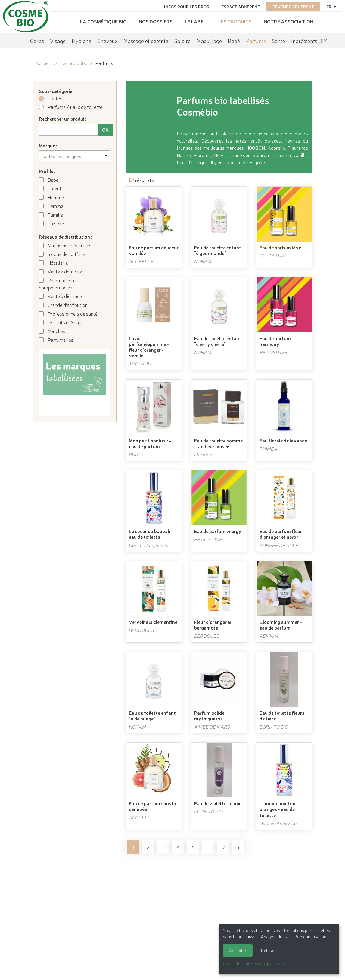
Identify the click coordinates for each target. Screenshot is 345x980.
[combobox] (75, 156)
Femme (51, 206)
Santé (278, 41)
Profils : (47, 171)
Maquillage (209, 41)
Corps (37, 41)
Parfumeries (56, 340)
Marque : (48, 145)
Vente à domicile (60, 271)
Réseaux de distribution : (65, 236)
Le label (196, 21)
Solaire (182, 41)
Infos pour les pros (187, 7)
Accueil (43, 63)
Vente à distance (60, 296)
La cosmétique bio (103, 21)
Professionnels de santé (68, 313)
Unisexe (51, 223)
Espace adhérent (241, 7)
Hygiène (81, 41)
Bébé (234, 41)
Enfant (50, 188)
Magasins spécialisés (65, 245)
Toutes (51, 98)
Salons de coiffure (62, 254)
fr (329, 7)
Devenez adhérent (293, 7)
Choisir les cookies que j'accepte (253, 963)
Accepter (238, 950)
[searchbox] (75, 156)
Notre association (289, 21)
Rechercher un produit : (64, 119)
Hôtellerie (53, 263)
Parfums (256, 41)
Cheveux (107, 41)
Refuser (268, 950)
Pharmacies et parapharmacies (58, 284)
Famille (51, 214)
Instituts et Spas (60, 322)
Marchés (52, 331)
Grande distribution (63, 305)
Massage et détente (146, 41)
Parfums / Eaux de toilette (71, 107)
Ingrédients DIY (309, 41)
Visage (58, 41)
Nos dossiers (156, 21)
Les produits (235, 21)
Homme (51, 197)
